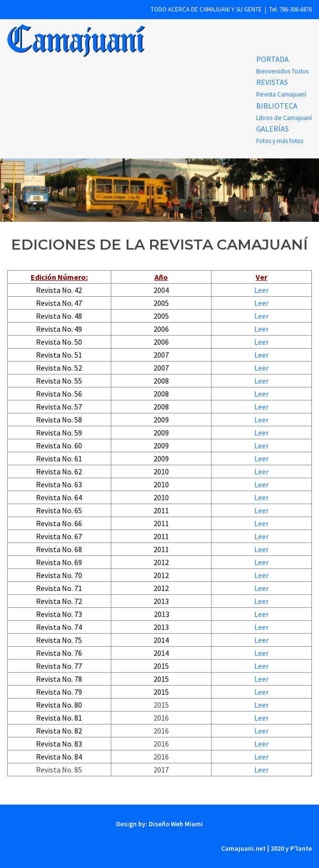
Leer (261, 290)
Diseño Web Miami (175, 824)
